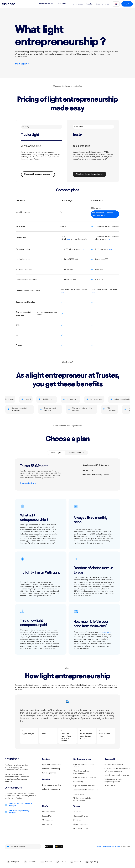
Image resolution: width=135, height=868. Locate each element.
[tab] (56, 453)
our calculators (105, 632)
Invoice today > (28, 483)
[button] (45, 4)
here (68, 239)
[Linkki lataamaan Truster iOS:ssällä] (49, 847)
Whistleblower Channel (111, 847)
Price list (88, 4)
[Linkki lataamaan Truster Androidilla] (59, 847)
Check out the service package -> (38, 174)
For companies (76, 4)
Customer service (101, 4)
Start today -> (22, 64)
